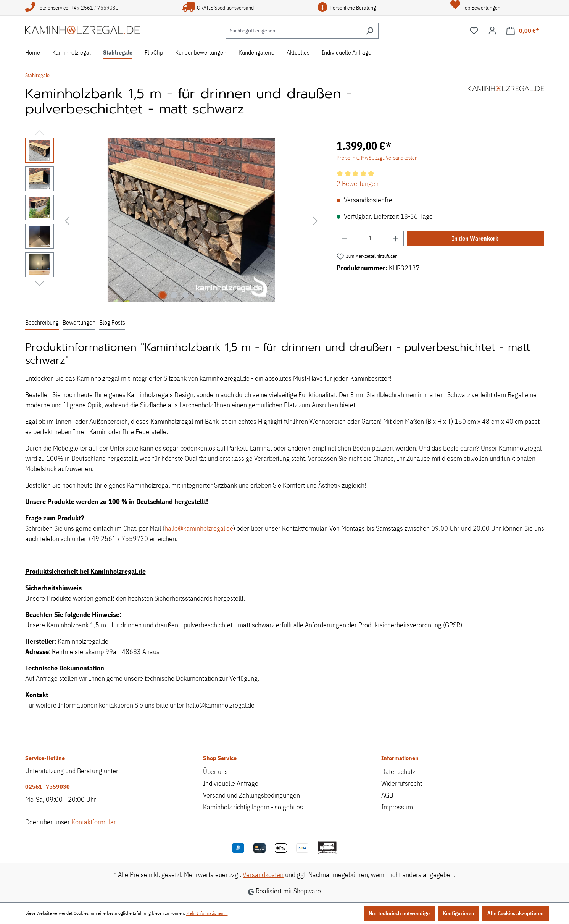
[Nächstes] (315, 220)
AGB (387, 795)
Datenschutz (398, 771)
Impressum (397, 807)
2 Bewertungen (358, 183)
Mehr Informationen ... (207, 913)
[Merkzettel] (474, 31)
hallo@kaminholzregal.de (199, 528)
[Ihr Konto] (492, 31)
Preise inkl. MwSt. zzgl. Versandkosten (377, 158)
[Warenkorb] (523, 31)
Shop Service (220, 758)
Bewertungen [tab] (79, 322)
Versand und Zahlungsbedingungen (251, 795)
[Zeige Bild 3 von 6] (185, 295)
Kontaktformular (93, 822)
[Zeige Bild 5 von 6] (208, 295)
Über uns (215, 771)
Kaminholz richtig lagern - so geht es (253, 807)
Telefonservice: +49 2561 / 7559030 (72, 8)
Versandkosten (263, 875)
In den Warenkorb (475, 238)
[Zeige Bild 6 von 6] (220, 295)
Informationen (400, 758)
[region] (173, 220)
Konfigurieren (459, 913)
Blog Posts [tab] (112, 322)
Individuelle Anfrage (231, 783)
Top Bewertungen (475, 8)
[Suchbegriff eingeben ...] (293, 31)
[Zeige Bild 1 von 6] (163, 295)
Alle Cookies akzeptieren (516, 913)
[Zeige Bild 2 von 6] (174, 295)
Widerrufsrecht (402, 783)
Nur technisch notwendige (399, 913)
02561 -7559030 (48, 787)
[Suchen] (370, 31)
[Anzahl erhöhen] (396, 238)
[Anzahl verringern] (345, 238)
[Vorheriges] (67, 220)
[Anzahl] (370, 238)
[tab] (42, 323)
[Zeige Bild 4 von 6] (197, 295)
